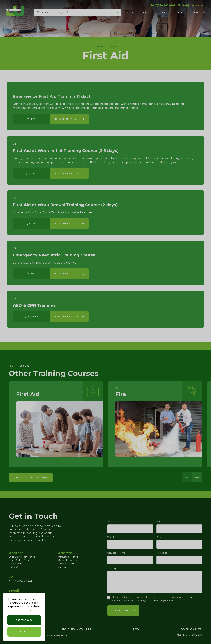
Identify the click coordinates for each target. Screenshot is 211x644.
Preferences (24, 620)
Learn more (24, 611)
